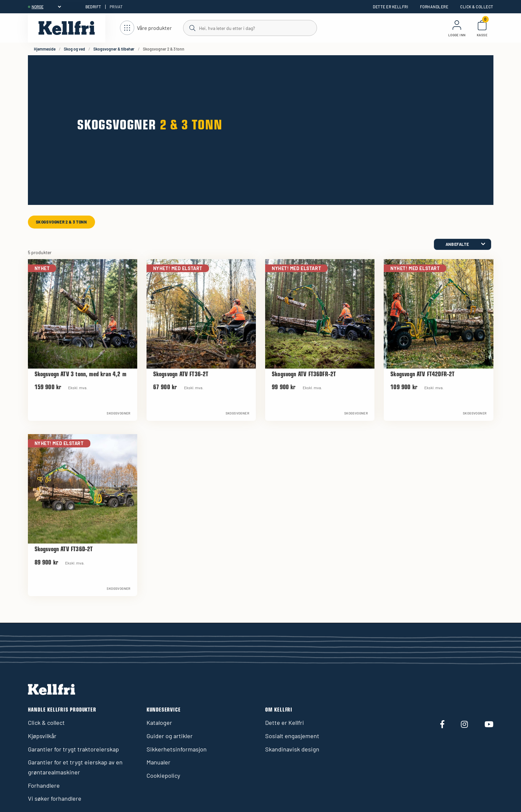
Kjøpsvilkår (42, 736)
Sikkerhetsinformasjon (177, 749)
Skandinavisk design (292, 749)
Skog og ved (74, 49)
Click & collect (477, 7)
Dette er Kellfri (390, 7)
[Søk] (250, 28)
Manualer (158, 762)
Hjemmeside (45, 49)
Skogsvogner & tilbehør (114, 49)
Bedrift (93, 7)
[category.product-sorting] (463, 244)
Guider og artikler (170, 736)
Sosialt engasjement (292, 736)
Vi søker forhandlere (55, 798)
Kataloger (159, 723)
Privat (116, 7)
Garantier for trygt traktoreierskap (73, 749)
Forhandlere (434, 7)
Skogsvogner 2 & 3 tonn (61, 222)
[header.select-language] (46, 7)
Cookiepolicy (163, 775)
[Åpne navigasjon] (146, 28)
